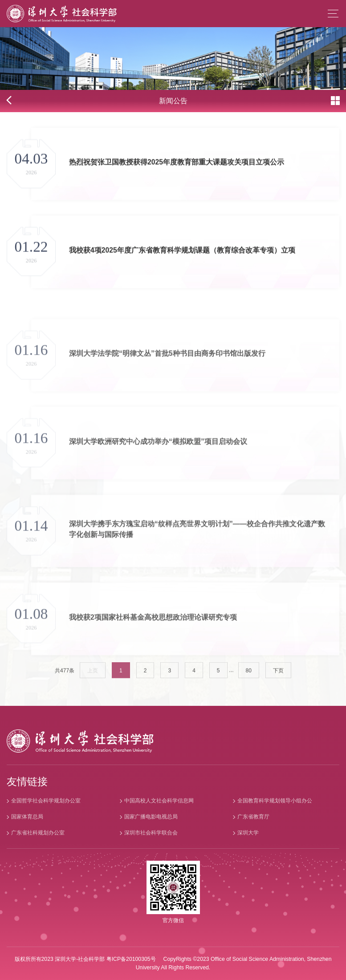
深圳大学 (248, 833)
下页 (278, 676)
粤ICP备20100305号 (131, 959)
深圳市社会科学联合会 (151, 833)
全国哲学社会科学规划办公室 (46, 801)
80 (249, 676)
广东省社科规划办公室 (38, 833)
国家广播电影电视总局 (151, 817)
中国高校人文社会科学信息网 (159, 801)
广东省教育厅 (253, 817)
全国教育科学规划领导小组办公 (275, 801)
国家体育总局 (27, 817)
